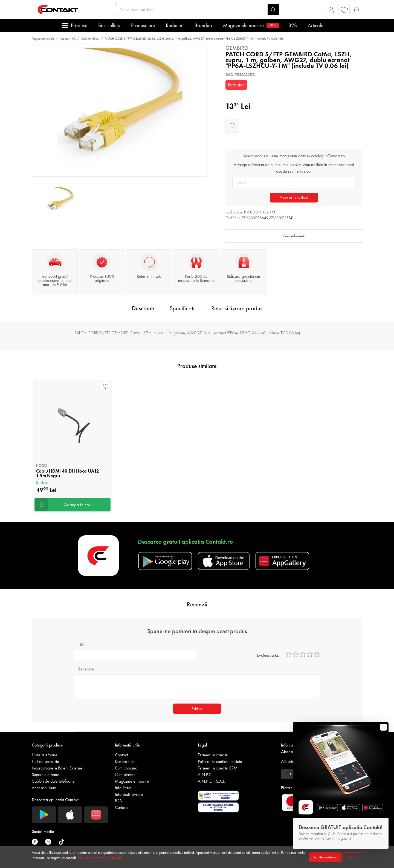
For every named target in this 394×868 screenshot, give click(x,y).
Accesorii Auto (44, 788)
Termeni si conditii (213, 755)
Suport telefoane (46, 775)
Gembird (237, 48)
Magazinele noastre (250, 25)
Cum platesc (125, 775)
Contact (121, 755)
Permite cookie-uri (325, 857)
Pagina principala (43, 39)
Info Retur (123, 788)
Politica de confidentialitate (220, 761)
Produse (79, 25)
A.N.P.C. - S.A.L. (212, 781)
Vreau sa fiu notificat (294, 197)
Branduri (203, 25)
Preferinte (352, 857)
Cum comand (126, 768)
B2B (293, 25)
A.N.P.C (205, 775)
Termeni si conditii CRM (218, 768)
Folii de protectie (45, 761)
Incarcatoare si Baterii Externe (57, 768)
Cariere (121, 807)
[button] (331, 11)
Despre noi (124, 761)
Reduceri (175, 25)
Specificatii (183, 308)
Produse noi (143, 25)
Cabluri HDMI (90, 39)
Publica (197, 709)
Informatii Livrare (129, 794)
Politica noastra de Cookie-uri (99, 858)
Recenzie (86, 669)
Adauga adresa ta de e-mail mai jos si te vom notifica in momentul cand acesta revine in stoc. (294, 168)
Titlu (81, 644)
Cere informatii (294, 236)
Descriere (143, 308)
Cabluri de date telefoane (53, 781)
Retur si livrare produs (237, 308)
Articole (316, 25)
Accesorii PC (68, 39)
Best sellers (109, 25)
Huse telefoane (45, 755)
